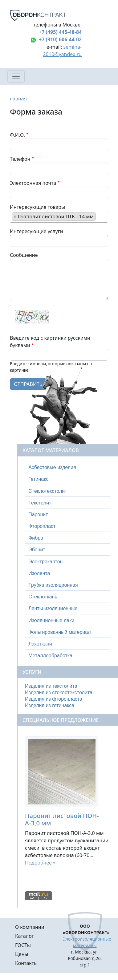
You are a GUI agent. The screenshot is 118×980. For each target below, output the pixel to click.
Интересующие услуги (37, 231)
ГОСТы (23, 945)
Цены (22, 954)
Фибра (36, 538)
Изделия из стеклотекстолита (59, 692)
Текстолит (40, 503)
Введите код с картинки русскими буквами (50, 342)
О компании (30, 927)
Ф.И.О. (17, 135)
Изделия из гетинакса (50, 705)
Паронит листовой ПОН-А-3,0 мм (62, 819)
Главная (17, 99)
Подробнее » (40, 863)
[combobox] (59, 217)
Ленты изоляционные (53, 608)
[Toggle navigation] (16, 76)
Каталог (24, 936)
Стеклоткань (43, 597)
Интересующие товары (37, 207)
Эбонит (37, 550)
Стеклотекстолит (48, 491)
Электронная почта (33, 183)
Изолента (39, 573)
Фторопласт (42, 526)
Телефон (20, 159)
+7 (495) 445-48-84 (60, 32)
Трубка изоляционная (53, 585)
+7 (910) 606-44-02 (60, 39)
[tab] (68, 468)
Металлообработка (50, 656)
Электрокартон (45, 562)
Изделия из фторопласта (54, 699)
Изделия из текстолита (51, 686)
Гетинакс (38, 479)
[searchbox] (99, 216)
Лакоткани (40, 644)
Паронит (38, 514)
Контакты (26, 963)
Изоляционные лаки (51, 620)
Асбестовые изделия (52, 467)
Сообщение (24, 255)
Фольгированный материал (59, 632)
